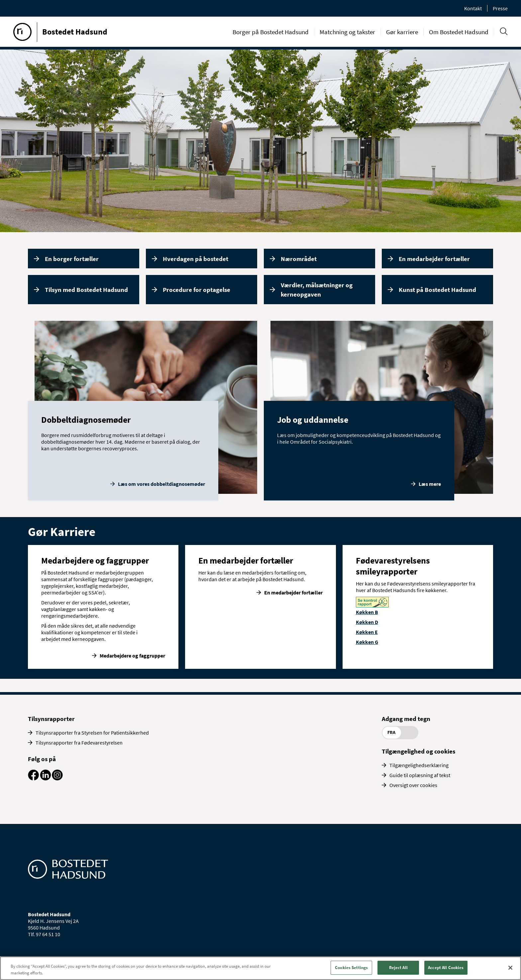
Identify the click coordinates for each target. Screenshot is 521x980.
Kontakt (473, 8)
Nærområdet (299, 259)
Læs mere (430, 484)
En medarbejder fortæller (434, 259)
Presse (500, 8)
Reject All (398, 968)
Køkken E (367, 632)
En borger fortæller (72, 259)
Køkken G (367, 642)
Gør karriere (402, 32)
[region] (260, 968)
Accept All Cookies (446, 968)
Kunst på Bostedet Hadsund (437, 290)
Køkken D (367, 622)
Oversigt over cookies (413, 785)
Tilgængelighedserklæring (419, 765)
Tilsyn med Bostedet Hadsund (86, 290)
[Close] (510, 968)
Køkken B (367, 612)
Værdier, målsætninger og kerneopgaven (317, 290)
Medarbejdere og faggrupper (132, 656)
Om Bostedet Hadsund (459, 32)
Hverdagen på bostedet (196, 259)
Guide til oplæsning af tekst (420, 775)
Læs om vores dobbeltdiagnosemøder (161, 484)
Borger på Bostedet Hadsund (271, 32)
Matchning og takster (347, 32)
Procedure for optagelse (197, 290)
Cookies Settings (351, 968)
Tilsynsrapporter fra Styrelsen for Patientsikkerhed (92, 733)
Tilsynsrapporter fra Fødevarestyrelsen (79, 743)
